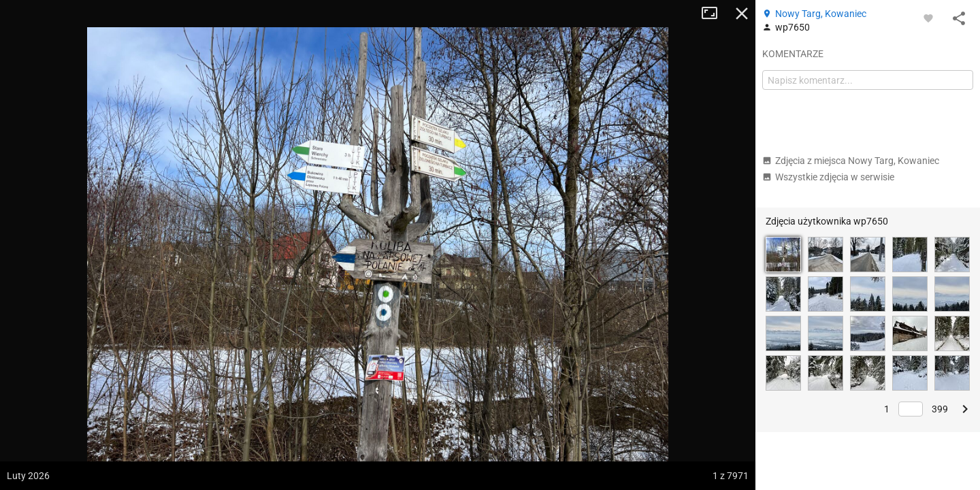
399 (940, 409)
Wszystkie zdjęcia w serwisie (828, 177)
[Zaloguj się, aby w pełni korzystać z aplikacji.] (928, 18)
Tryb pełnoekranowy (715, 14)
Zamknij (742, 14)
